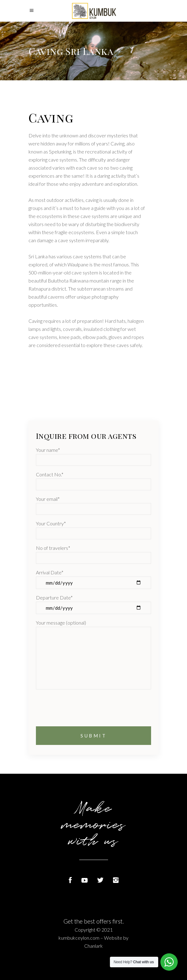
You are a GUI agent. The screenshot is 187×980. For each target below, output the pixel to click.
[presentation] (83, 714)
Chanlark (94, 946)
